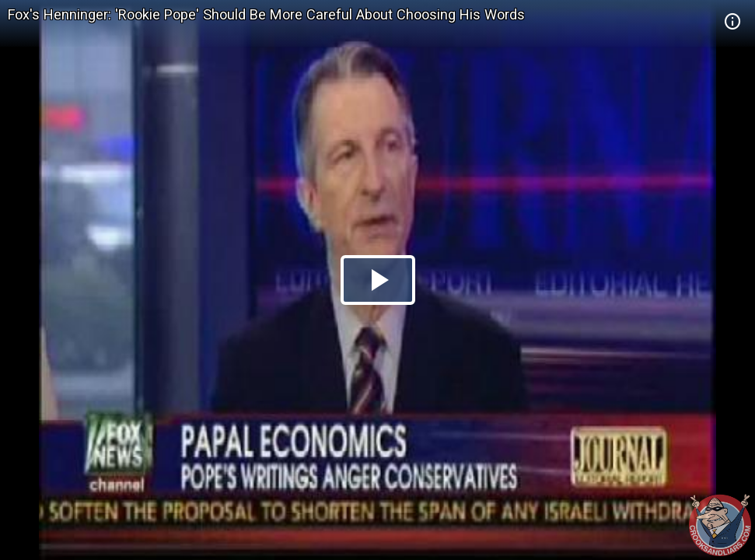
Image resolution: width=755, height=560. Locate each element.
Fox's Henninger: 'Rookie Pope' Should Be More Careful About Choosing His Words (266, 14)
